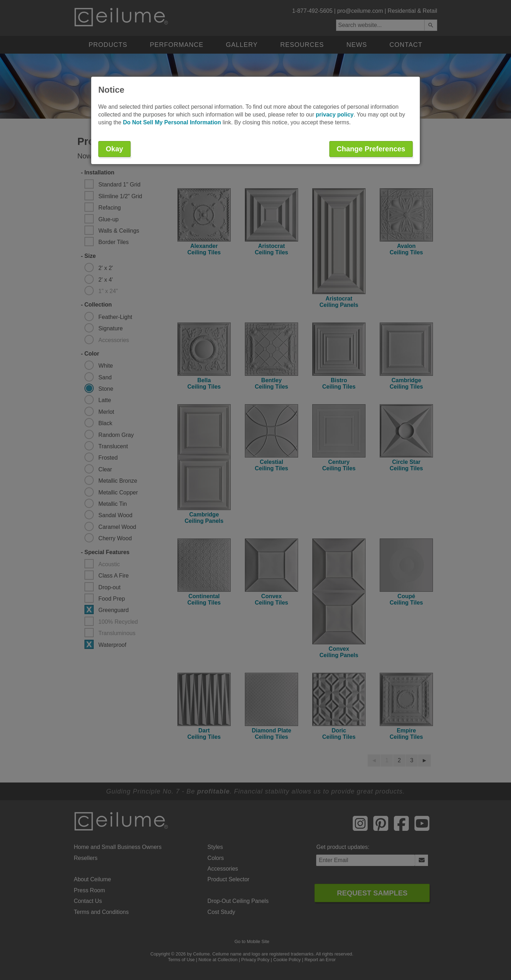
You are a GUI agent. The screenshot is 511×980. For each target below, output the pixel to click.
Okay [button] (114, 149)
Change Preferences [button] (371, 149)
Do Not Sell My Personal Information (172, 122)
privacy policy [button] (335, 115)
